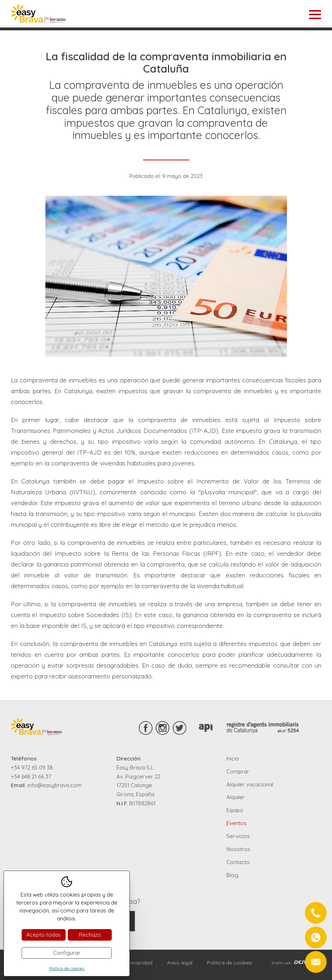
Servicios (238, 836)
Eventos (236, 823)
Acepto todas (44, 935)
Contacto (238, 862)
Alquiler (236, 797)
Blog (232, 875)
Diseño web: (296, 963)
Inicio (233, 758)
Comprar (238, 771)
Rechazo (90, 935)
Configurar (67, 953)
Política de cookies (229, 963)
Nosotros (238, 849)
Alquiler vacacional (250, 784)
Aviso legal (180, 963)
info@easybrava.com (54, 785)
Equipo (235, 810)
